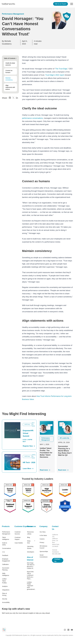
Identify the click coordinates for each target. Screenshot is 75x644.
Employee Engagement (6, 560)
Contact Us (55, 528)
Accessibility (6, 602)
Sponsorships (44, 551)
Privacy (42, 542)
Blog (29, 537)
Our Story (43, 532)
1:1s (3, 552)
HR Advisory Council (43, 547)
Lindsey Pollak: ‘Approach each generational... (31, 586)
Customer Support (18, 538)
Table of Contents (10, 58)
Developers (31, 552)
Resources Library (30, 533)
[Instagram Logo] (65, 630)
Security (5, 599)
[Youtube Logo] (72, 630)
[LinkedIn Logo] (17, 98)
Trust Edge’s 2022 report (55, 75)
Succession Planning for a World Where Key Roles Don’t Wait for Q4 (65, 451)
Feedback (5, 555)
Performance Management (13, 14)
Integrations (6, 590)
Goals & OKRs (5, 544)
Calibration (5, 564)
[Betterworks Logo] (8, 4)
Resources (31, 526)
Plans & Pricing (4, 594)
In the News (43, 535)
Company (43, 526)
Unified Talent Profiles (4, 581)
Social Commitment (44, 556)
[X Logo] (13, 98)
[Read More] (47, 470)
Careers (42, 539)
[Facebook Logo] (10, 98)
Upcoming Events (30, 547)
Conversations (6, 548)
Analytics (5, 586)
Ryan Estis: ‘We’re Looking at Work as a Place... (30, 575)
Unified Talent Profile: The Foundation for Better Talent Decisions (46, 453)
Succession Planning (6, 569)
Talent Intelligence (6, 538)
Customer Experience (19, 526)
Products (6, 526)
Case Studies (19, 543)
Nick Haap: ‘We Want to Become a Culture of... (31, 566)
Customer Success (18, 533)
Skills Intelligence (6, 574)
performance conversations (33, 118)
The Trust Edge (61, 69)
